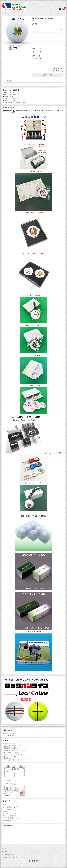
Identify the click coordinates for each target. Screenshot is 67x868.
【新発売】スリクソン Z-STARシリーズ (14, 754)
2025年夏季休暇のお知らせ (10, 749)
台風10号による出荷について (11, 760)
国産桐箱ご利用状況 (8, 821)
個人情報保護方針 (7, 855)
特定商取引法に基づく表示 (10, 858)
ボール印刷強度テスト (9, 808)
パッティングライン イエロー (11, 806)
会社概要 (5, 852)
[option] (17, 31)
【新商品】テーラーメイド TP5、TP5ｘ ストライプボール (19, 758)
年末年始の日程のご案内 (10, 756)
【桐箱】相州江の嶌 (8, 817)
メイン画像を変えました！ (10, 810)
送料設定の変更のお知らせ (10, 753)
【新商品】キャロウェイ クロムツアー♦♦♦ (14, 751)
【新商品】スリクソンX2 (10, 812)
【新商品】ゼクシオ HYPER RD (11, 745)
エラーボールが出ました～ (10, 815)
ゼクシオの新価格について (10, 819)
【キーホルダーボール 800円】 (34, 469)
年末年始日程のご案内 (9, 743)
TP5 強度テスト (7, 804)
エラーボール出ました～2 (10, 813)
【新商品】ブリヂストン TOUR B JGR (13, 747)
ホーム (4, 848)
